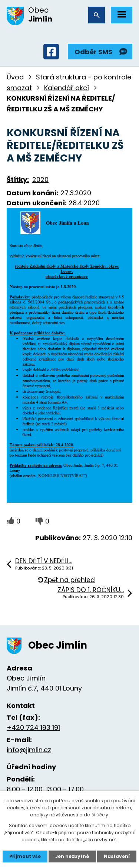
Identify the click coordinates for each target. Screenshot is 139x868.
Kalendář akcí (67, 88)
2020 (40, 180)
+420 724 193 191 (33, 727)
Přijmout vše (25, 856)
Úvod (15, 77)
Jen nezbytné (72, 856)
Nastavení (117, 856)
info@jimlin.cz (29, 750)
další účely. (97, 815)
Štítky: (18, 180)
